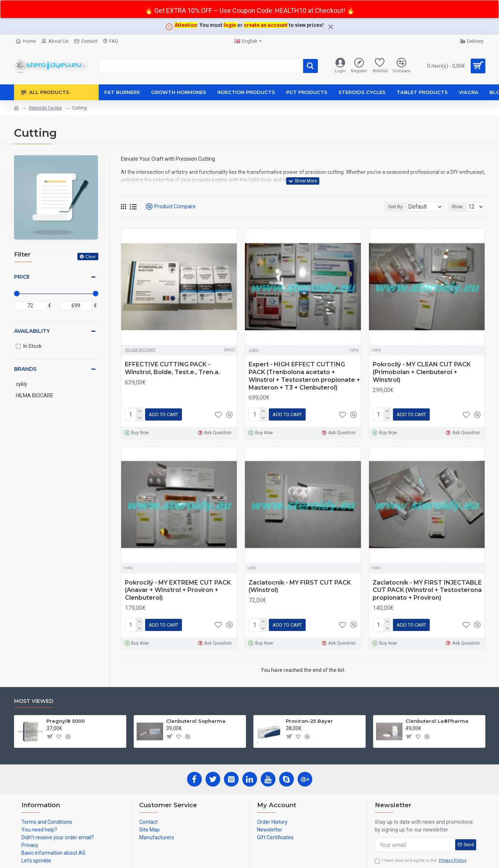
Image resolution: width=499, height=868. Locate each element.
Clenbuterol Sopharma (196, 718)
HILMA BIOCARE (140, 350)
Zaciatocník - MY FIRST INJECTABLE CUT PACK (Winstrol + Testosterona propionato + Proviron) (427, 589)
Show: (460, 207)
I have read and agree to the (421, 858)
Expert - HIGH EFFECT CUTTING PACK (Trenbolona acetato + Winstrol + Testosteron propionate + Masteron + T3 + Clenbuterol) (304, 376)
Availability (32, 331)
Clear (91, 256)
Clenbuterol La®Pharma (437, 718)
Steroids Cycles (45, 108)
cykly (254, 350)
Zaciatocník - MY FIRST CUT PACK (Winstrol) (300, 585)
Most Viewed (34, 698)
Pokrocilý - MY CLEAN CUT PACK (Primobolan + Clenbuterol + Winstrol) (422, 372)
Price (22, 277)
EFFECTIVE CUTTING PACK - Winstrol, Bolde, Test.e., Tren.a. (172, 368)
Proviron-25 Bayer (309, 718)
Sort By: (390, 207)
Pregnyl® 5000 (66, 718)
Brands (25, 369)
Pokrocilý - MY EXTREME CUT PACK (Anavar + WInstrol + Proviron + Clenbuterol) (178, 589)
